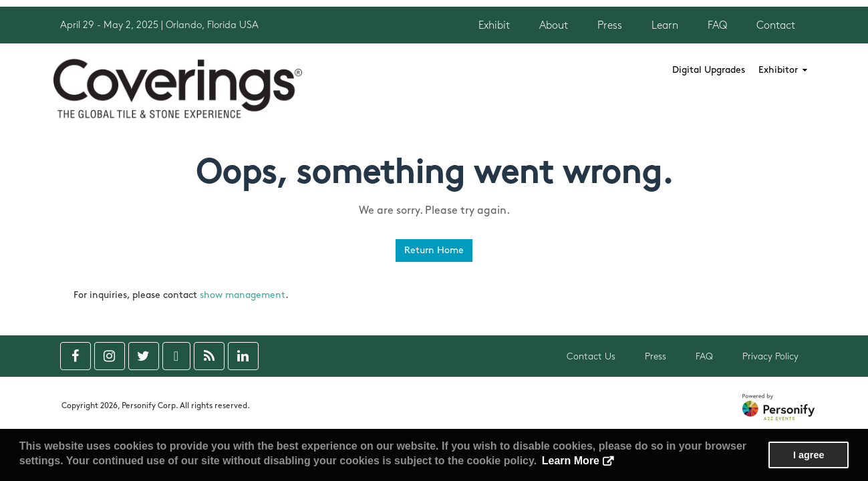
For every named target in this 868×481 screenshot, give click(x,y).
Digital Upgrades (709, 70)
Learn (665, 26)
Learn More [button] (571, 461)
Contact (776, 26)
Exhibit (494, 26)
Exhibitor (783, 70)
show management (243, 295)
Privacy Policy (770, 356)
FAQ (717, 26)
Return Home (434, 250)
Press (610, 26)
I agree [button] (809, 455)
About (554, 26)
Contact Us (591, 356)
